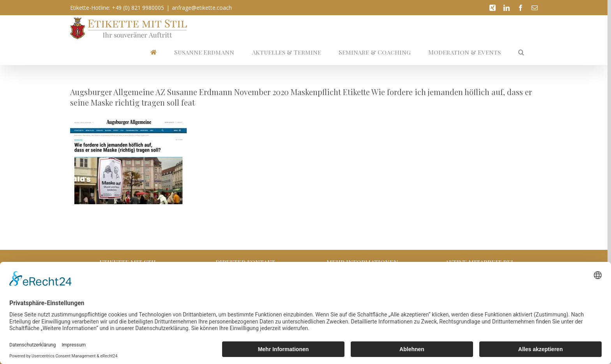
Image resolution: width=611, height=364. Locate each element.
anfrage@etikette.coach (202, 8)
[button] (521, 52)
